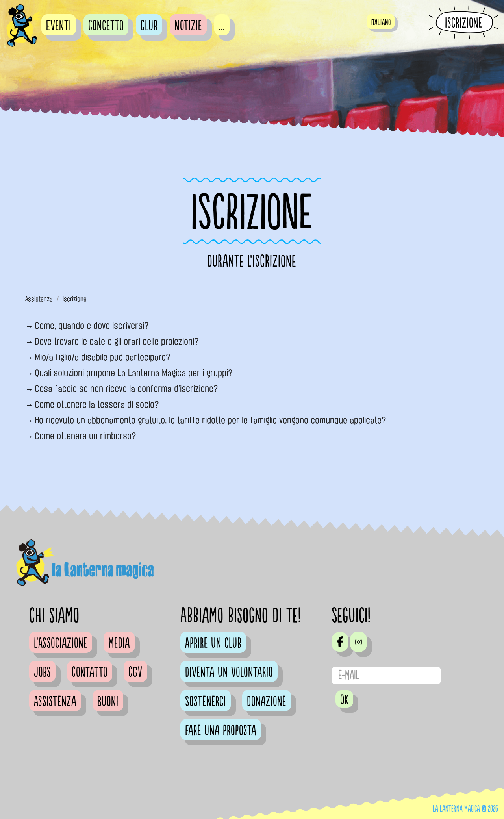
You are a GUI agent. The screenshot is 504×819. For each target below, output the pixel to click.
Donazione (267, 702)
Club (149, 26)
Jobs (42, 673)
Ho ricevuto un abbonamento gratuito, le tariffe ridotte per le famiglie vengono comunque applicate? (210, 420)
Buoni (108, 702)
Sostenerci (206, 702)
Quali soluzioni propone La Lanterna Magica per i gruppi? (134, 373)
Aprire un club (213, 643)
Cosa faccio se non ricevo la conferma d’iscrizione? (126, 389)
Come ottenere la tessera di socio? (97, 404)
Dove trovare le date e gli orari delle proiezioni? (117, 341)
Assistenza (39, 299)
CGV (135, 673)
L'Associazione (61, 643)
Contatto (90, 673)
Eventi (59, 26)
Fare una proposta (221, 731)
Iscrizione (464, 23)
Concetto (106, 26)
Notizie (188, 26)
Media (119, 643)
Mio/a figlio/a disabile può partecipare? (103, 357)
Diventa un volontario (229, 673)
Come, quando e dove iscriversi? (92, 326)
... (222, 26)
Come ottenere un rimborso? (85, 436)
